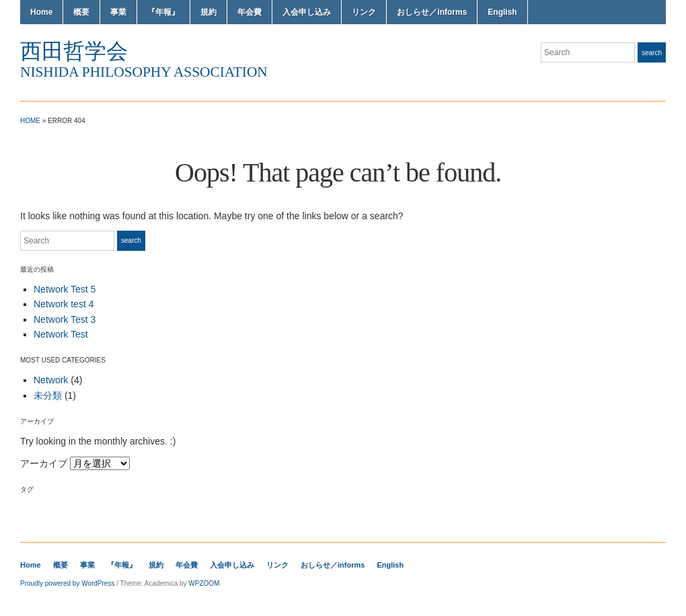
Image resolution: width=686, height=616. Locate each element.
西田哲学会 (74, 51)
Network (51, 380)
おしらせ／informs (432, 12)
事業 (118, 12)
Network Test (61, 334)
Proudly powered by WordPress (67, 583)
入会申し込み (307, 12)
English (502, 12)
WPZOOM (204, 583)
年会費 (250, 12)
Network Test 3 (65, 319)
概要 (81, 12)
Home (41, 12)
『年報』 (163, 12)
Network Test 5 (65, 289)
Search (652, 53)
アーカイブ (44, 463)
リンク (364, 12)
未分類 (48, 395)
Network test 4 (64, 304)
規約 (208, 12)
